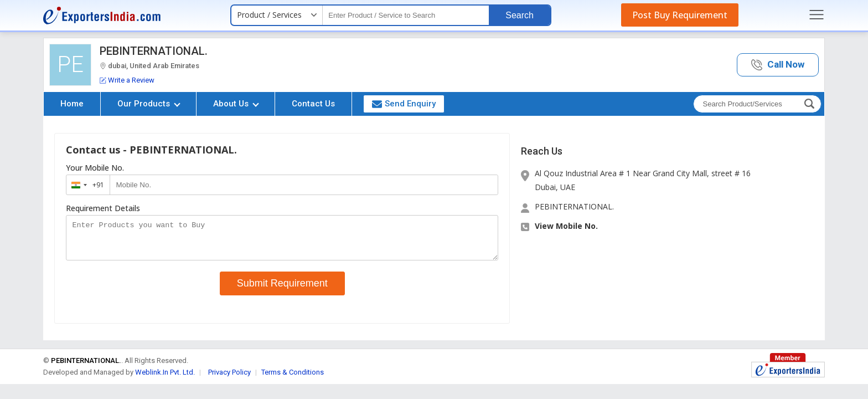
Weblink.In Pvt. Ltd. (165, 379)
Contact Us (313, 104)
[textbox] (406, 15)
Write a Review (127, 80)
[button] (778, 65)
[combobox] (86, 185)
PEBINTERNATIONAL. (154, 51)
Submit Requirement (282, 290)
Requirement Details (103, 208)
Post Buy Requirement (680, 15)
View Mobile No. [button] (566, 226)
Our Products (149, 104)
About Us (236, 104)
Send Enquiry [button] (404, 104)
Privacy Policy (229, 379)
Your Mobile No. (95, 168)
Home (72, 104)
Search (520, 15)
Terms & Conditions (293, 379)
